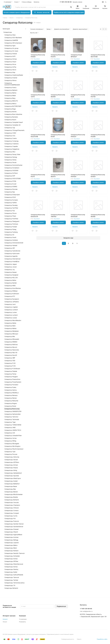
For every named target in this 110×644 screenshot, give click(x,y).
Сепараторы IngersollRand (13, 535)
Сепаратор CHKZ (10, 133)
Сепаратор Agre (10, 46)
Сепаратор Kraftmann (12, 294)
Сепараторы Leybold (12, 543)
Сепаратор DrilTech (11, 173)
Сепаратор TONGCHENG (13, 425)
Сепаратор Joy (10, 270)
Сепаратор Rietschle (11, 401)
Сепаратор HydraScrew (12, 251)
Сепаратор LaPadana (12, 302)
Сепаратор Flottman (11, 224)
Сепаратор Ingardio (11, 256)
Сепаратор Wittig (10, 441)
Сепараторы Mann (11, 548)
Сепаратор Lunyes (11, 318)
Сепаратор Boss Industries (13, 114)
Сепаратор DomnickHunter (13, 165)
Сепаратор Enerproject (12, 195)
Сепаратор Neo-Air (11, 353)
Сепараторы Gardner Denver (14, 524)
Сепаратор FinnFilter (11, 219)
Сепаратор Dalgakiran (12, 149)
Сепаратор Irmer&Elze (12, 262)
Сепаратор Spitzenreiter (13, 414)
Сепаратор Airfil (10, 56)
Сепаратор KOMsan (11, 291)
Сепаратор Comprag (11, 141)
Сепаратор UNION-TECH (13, 430)
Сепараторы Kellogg (11, 540)
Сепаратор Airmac (11, 59)
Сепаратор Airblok (11, 54)
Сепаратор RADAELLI (12, 393)
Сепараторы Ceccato (12, 502)
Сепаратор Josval (10, 267)
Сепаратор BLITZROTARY (13, 106)
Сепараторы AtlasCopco (13, 478)
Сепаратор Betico (10, 104)
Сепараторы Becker (11, 492)
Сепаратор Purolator (11, 385)
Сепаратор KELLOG (11, 278)
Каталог (5, 619)
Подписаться (61, 606)
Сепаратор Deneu (10, 160)
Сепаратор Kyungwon (12, 299)
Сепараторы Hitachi (11, 532)
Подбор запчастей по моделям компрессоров (69, 12)
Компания (22, 616)
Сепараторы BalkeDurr (12, 484)
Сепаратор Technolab (12, 419)
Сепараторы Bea (10, 489)
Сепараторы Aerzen (11, 460)
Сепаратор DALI (10, 152)
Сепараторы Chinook (12, 508)
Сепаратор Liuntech (11, 310)
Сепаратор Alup (10, 72)
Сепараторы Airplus (11, 468)
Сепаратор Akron (10, 70)
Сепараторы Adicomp (12, 457)
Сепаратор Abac (10, 35)
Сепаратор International (12, 259)
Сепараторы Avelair (11, 481)
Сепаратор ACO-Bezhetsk (13, 38)
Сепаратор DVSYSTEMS (13, 179)
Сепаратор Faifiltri (11, 203)
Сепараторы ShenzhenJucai (14, 564)
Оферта (79, 639)
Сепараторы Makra (11, 545)
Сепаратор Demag (11, 157)
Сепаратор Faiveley (11, 205)
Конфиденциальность (68, 639)
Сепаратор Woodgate (12, 444)
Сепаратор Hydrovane (12, 253)
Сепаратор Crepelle (11, 146)
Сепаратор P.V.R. (10, 366)
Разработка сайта (102, 639)
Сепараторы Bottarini (12, 500)
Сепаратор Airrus (10, 64)
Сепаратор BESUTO (11, 101)
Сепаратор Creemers (12, 144)
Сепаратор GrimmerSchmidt (14, 243)
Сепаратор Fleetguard (12, 221)
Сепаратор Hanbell (11, 245)
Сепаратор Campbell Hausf (14, 122)
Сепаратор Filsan (10, 216)
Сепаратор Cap (10, 128)
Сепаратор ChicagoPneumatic (14, 130)
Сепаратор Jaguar (11, 264)
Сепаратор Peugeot (11, 377)
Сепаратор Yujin (10, 452)
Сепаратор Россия (11, 454)
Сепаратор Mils (10, 336)
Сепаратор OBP (10, 358)
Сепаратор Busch (10, 120)
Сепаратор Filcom (11, 213)
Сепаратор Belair (10, 96)
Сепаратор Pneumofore (12, 379)
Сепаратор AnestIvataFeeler (14, 75)
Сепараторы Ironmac (12, 537)
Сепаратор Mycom (11, 347)
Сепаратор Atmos (10, 80)
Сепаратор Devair (10, 162)
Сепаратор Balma (10, 93)
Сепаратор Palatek (11, 371)
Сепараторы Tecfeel (11, 580)
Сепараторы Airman (11, 465)
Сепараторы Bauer (11, 486)
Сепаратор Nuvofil (11, 355)
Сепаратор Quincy (11, 390)
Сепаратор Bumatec (11, 117)
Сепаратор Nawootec (12, 350)
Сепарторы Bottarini (11, 588)
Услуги (5, 622)
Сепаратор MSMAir (11, 342)
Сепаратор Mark (10, 326)
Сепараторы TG (10, 585)
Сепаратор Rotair (10, 406)
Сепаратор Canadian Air (13, 125)
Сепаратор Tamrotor (11, 417)
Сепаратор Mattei (10, 328)
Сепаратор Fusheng (11, 232)
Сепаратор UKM (10, 427)
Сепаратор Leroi (10, 304)
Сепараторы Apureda (12, 476)
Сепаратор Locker (11, 312)
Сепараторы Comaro (12, 510)
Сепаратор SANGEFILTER (13, 411)
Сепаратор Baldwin (11, 90)
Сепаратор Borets (10, 112)
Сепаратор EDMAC (11, 187)
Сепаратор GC (9, 235)
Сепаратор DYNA (10, 181)
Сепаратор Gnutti (10, 237)
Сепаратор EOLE (10, 197)
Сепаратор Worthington (12, 446)
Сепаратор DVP (10, 176)
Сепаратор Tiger (10, 422)
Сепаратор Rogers (11, 403)
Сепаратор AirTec (10, 67)
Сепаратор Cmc (10, 136)
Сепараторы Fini (10, 519)
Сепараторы (8, 32)
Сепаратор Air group (11, 48)
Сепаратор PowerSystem (13, 382)
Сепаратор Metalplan (12, 331)
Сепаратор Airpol (10, 62)
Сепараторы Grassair (12, 529)
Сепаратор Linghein (11, 307)
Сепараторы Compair (12, 513)
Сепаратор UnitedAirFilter (13, 436)
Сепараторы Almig (11, 470)
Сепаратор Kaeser (11, 272)
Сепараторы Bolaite (11, 497)
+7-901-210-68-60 (66, 2)
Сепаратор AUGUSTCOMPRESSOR (12, 84)
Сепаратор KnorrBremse (13, 288)
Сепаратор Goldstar (11, 240)
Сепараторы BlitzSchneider (14, 494)
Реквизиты (22, 622)
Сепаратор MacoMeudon (13, 320)
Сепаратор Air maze (11, 51)
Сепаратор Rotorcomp (12, 409)
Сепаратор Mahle (10, 323)
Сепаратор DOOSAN (11, 170)
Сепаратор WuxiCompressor (14, 449)
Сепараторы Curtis (11, 516)
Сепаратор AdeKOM (11, 40)
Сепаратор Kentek (11, 283)
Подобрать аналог (38, 63)
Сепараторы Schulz (11, 559)
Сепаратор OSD (10, 361)
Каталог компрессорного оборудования (17, 12)
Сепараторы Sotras (11, 567)
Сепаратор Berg (10, 98)
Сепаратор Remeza (11, 395)
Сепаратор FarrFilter (11, 208)
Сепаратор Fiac (10, 211)
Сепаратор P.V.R (10, 363)
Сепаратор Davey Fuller (12, 154)
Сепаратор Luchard (11, 315)
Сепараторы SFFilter (11, 561)
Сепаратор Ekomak (11, 189)
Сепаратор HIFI (10, 248)
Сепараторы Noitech (11, 551)
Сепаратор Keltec (10, 280)
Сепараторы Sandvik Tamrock (15, 553)
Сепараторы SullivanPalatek (14, 575)
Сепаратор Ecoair (10, 184)
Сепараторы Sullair (11, 572)
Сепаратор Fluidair (11, 227)
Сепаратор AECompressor (13, 43)
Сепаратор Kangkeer (11, 275)
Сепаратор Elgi (10, 192)
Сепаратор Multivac (11, 344)
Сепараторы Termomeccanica (14, 583)
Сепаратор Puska (10, 387)
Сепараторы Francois (12, 521)
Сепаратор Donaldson (12, 168)
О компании (23, 619)
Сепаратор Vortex (11, 438)
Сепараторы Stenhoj (11, 569)
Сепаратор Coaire (11, 138)
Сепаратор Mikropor (11, 334)
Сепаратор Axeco (10, 87)
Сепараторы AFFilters (12, 462)
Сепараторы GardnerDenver (14, 527)
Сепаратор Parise (10, 374)
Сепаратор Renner (11, 398)
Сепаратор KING (10, 286)
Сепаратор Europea (11, 200)
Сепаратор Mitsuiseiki (12, 339)
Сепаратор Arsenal (11, 78)
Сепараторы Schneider (12, 556)
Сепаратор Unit (10, 433)
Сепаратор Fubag (10, 229)
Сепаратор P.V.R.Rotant (12, 369)
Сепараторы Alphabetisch (13, 473)
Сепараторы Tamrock (12, 577)
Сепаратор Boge (10, 109)
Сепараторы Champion (12, 505)
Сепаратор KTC (10, 296)
